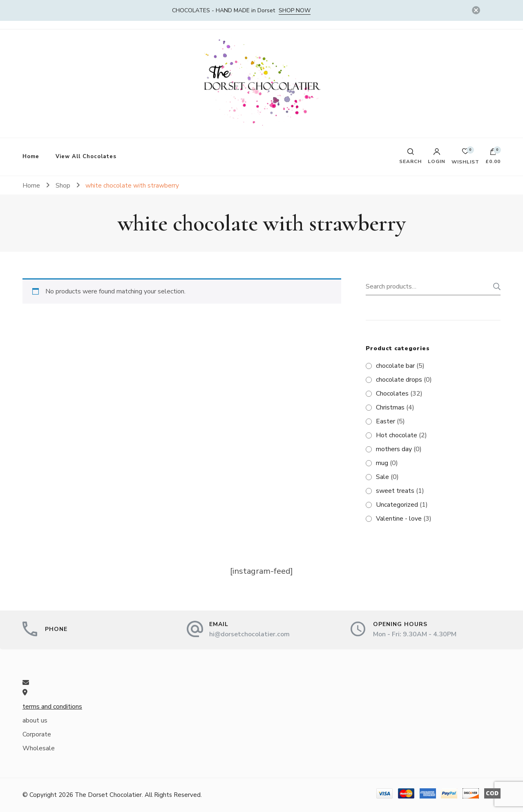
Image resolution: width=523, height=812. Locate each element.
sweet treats (395, 491)
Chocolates (392, 394)
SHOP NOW (295, 10)
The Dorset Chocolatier (108, 795)
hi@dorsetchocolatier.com (249, 634)
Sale (382, 477)
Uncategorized (397, 505)
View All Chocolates (86, 157)
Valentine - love (399, 519)
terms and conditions (52, 707)
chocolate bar (395, 366)
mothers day (394, 449)
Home (31, 157)
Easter (386, 421)
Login (437, 156)
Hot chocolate (397, 435)
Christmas (390, 407)
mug (382, 463)
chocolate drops (399, 380)
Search (494, 286)
